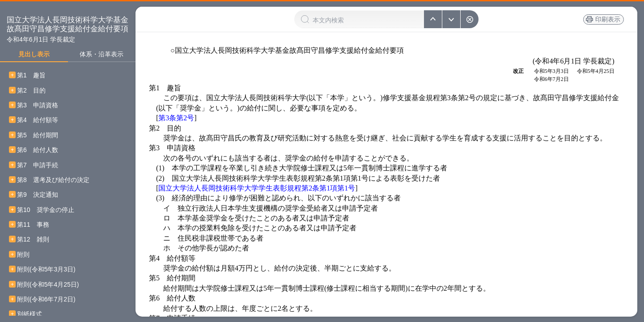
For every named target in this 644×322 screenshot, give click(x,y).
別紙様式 (30, 314)
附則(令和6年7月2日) (46, 299)
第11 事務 (33, 225)
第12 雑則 (33, 239)
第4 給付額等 (38, 120)
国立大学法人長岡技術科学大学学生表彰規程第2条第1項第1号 (257, 188)
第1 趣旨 (31, 75)
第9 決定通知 (38, 195)
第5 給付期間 (38, 135)
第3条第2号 (176, 118)
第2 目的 (31, 91)
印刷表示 (608, 19)
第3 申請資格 (38, 105)
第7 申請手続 (38, 165)
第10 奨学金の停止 (46, 210)
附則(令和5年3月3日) (46, 269)
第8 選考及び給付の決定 (53, 180)
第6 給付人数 (38, 150)
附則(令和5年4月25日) (48, 285)
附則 (23, 255)
